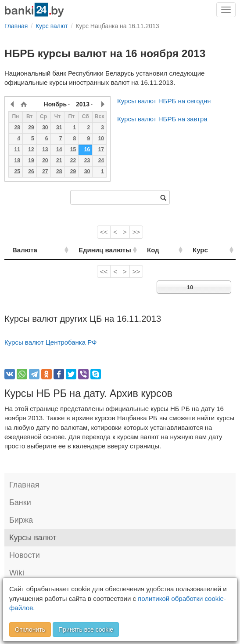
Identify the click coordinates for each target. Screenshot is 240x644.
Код (168, 250)
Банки (20, 502)
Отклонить (30, 629)
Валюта (25, 250)
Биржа (21, 520)
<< (104, 232)
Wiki (17, 573)
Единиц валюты (94, 250)
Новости (25, 555)
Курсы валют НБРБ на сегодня (164, 101)
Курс (209, 250)
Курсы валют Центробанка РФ (51, 342)
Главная (24, 485)
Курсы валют (33, 538)
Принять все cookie (86, 629)
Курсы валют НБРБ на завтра (162, 119)
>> (136, 232)
